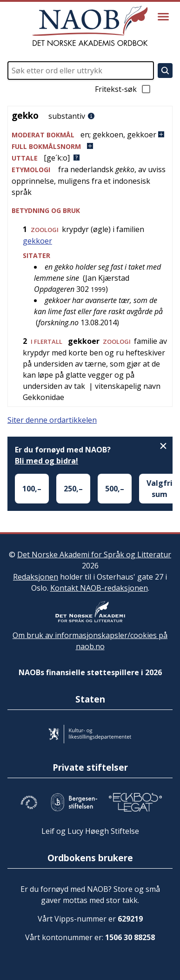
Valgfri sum (160, 489)
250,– (73, 489)
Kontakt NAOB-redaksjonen (99, 588)
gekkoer (37, 241)
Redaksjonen (36, 577)
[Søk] (165, 71)
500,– (115, 489)
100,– (32, 489)
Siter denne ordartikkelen (52, 420)
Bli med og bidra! (47, 461)
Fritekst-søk (123, 89)
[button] (90, 135)
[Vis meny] (163, 17)
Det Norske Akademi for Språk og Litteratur (94, 554)
